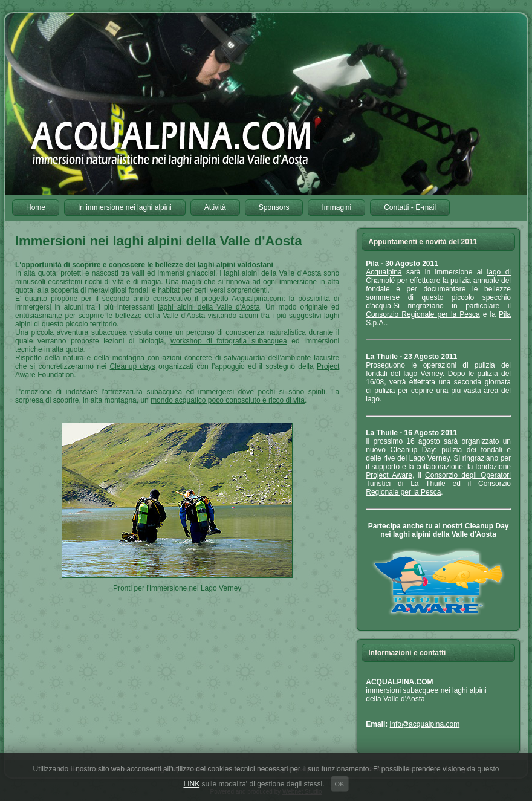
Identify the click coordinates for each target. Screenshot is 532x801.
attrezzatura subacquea (143, 392)
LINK (191, 784)
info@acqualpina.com (425, 724)
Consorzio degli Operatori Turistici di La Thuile (438, 479)
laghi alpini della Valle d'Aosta (209, 307)
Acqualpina (384, 272)
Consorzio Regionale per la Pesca (423, 314)
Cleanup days (133, 366)
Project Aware (389, 475)
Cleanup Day (413, 450)
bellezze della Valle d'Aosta (161, 316)
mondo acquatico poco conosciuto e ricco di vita (228, 400)
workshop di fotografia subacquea (229, 341)
